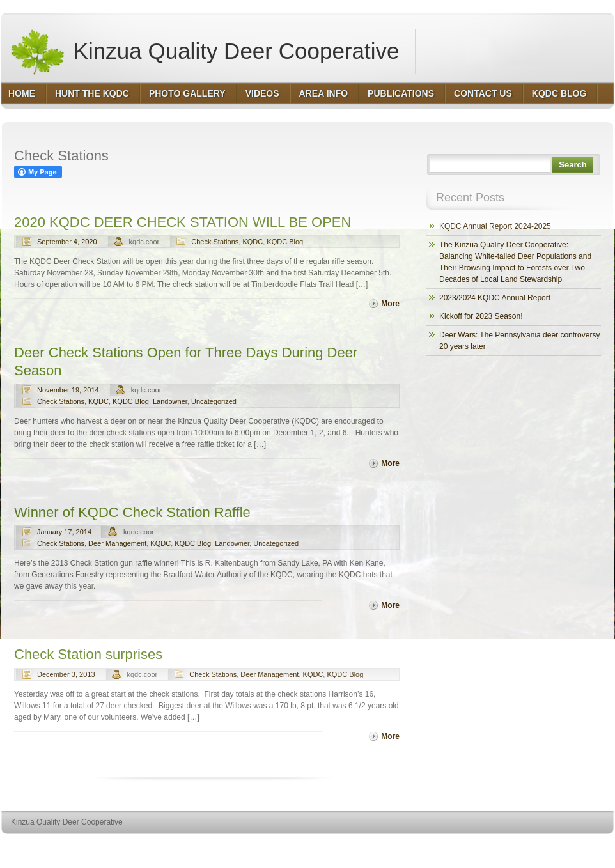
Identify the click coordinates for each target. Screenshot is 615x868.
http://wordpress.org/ (470, 846)
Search (572, 165)
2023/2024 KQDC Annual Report (495, 298)
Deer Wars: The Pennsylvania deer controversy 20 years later (519, 341)
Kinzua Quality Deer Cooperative (204, 51)
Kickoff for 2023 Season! (481, 316)
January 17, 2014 (64, 532)
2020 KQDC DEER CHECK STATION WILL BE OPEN (183, 222)
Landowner (170, 401)
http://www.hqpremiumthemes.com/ (564, 846)
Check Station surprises (88, 654)
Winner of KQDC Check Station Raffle (132, 512)
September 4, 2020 (67, 242)
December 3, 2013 (66, 674)
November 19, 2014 (68, 390)
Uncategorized (214, 401)
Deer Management (117, 543)
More (390, 304)
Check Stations (215, 242)
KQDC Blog (285, 242)
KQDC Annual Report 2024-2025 (495, 226)
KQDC (253, 242)
